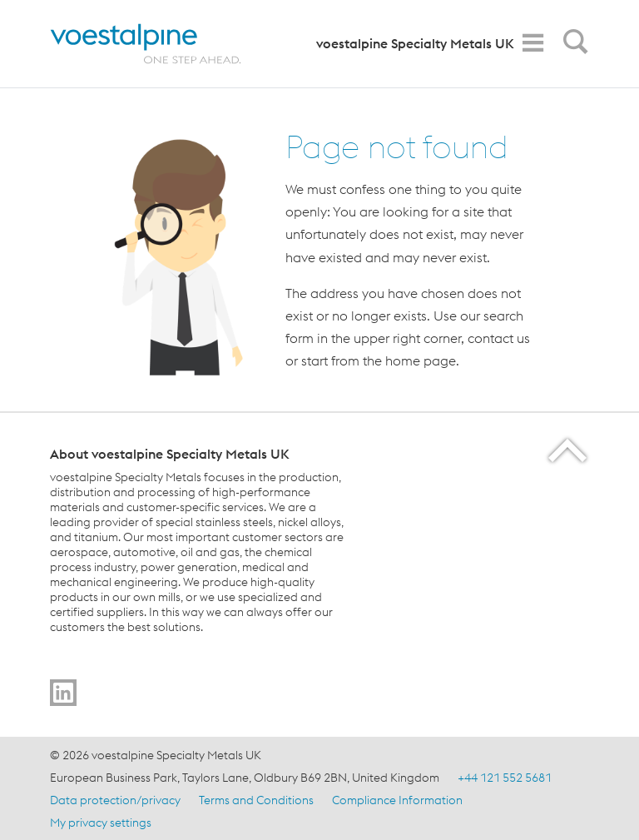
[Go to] (63, 693)
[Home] (160, 44)
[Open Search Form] (572, 46)
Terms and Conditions (256, 800)
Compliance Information (397, 800)
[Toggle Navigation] (532, 43)
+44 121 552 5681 (505, 778)
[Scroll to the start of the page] (569, 450)
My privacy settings (101, 823)
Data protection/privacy (115, 800)
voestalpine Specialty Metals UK (415, 43)
